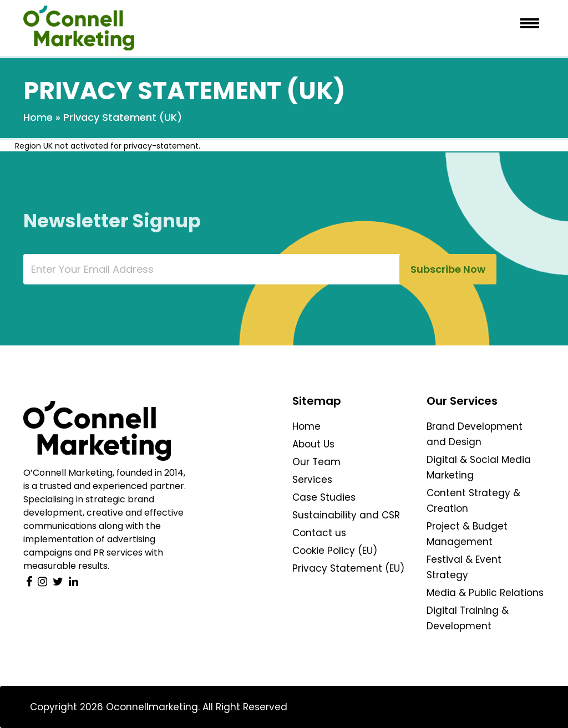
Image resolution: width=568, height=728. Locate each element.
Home (38, 117)
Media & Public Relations (485, 593)
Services (312, 480)
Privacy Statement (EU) (348, 568)
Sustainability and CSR (346, 515)
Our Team (316, 462)
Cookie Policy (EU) (335, 551)
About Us (313, 444)
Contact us (319, 533)
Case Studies (324, 497)
